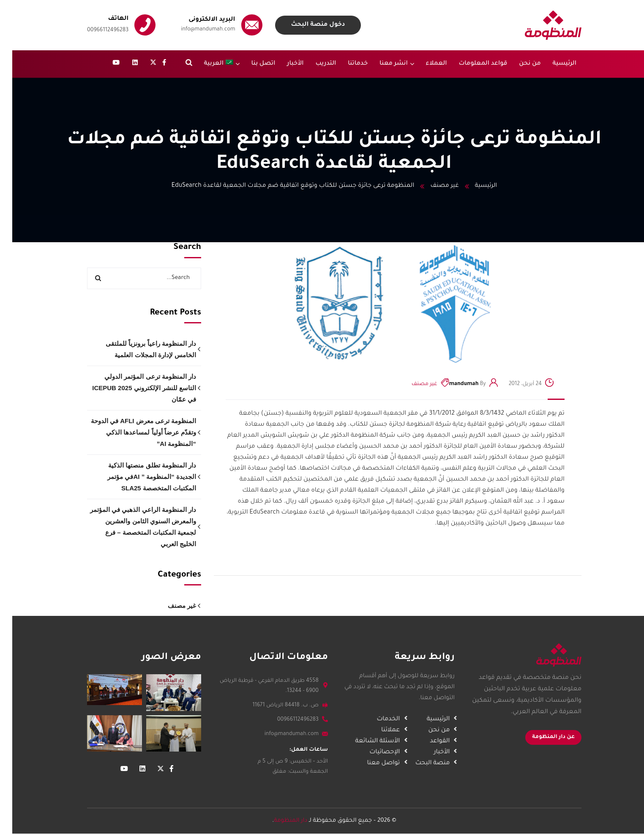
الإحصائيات (368, 752)
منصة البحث (416, 763)
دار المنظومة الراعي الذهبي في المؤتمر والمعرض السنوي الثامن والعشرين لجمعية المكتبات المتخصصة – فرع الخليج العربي (131, 527)
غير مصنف (432, 186)
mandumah (452, 384)
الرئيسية (474, 186)
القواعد (423, 741)
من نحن (422, 730)
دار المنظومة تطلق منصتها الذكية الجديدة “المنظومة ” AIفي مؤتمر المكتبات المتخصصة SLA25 (139, 477)
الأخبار (425, 752)
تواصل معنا (367, 763)
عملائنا (374, 730)
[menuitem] (210, 64)
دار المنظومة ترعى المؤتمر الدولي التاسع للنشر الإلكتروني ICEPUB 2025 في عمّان (132, 388)
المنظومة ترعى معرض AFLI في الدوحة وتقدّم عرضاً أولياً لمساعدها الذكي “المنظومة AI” (131, 432)
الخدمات (372, 719)
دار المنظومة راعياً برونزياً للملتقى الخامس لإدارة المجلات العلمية (139, 349)
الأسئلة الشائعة (361, 741)
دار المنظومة (278, 821)
